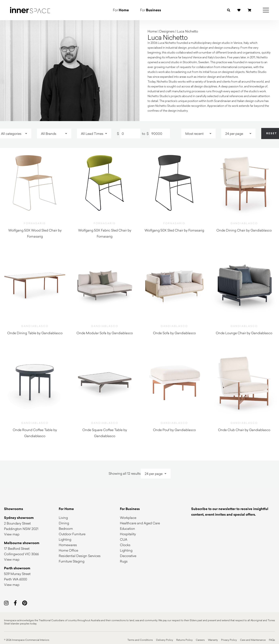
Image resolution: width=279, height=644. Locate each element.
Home (152, 31)
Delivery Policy (165, 640)
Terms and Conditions (140, 640)
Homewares (68, 545)
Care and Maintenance (253, 640)
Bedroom (66, 528)
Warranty (213, 640)
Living (63, 518)
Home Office (68, 550)
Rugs (124, 561)
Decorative (128, 556)
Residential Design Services (80, 556)
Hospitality (128, 534)
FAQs (272, 640)
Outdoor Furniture (72, 534)
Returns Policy (184, 640)
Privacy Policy (229, 640)
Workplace (128, 518)
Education (127, 528)
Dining (64, 523)
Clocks (125, 545)
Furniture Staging (72, 561)
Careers (200, 640)
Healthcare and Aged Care (140, 523)
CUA (124, 539)
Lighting (65, 539)
